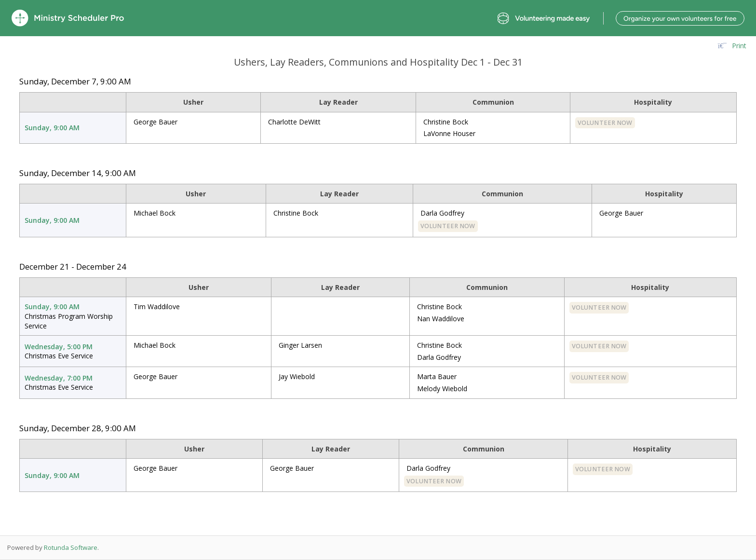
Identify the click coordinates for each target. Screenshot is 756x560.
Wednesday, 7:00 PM (59, 378)
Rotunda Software (71, 547)
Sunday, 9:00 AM (52, 128)
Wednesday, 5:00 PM (59, 347)
